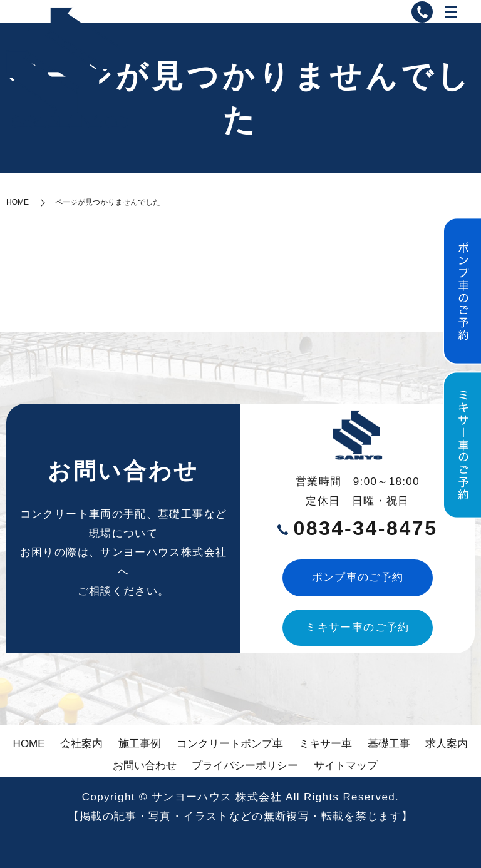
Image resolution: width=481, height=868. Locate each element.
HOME (18, 202)
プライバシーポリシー (245, 766)
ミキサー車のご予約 (357, 627)
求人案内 (447, 744)
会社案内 (81, 744)
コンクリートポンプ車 (230, 744)
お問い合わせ (145, 766)
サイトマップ (346, 766)
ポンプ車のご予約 (358, 577)
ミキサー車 (325, 744)
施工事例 (140, 744)
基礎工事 (389, 744)
